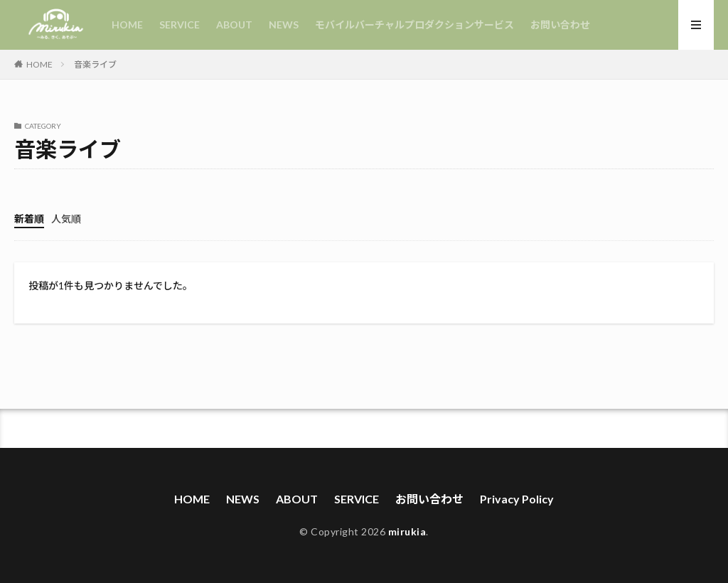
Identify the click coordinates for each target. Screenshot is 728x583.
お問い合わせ (560, 25)
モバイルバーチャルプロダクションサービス (414, 25)
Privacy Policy (517, 499)
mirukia (407, 531)
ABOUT (234, 25)
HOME (127, 25)
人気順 (66, 219)
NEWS (284, 25)
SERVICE (180, 25)
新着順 (29, 219)
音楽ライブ (95, 64)
